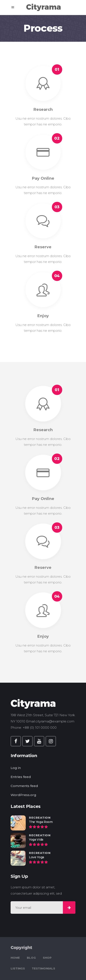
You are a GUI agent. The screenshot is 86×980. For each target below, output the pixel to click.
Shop (47, 958)
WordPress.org (23, 795)
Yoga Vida (36, 840)
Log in (16, 768)
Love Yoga (37, 857)
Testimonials (43, 968)
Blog (31, 958)
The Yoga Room (41, 822)
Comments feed (24, 786)
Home (15, 958)
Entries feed (21, 777)
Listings (18, 968)
